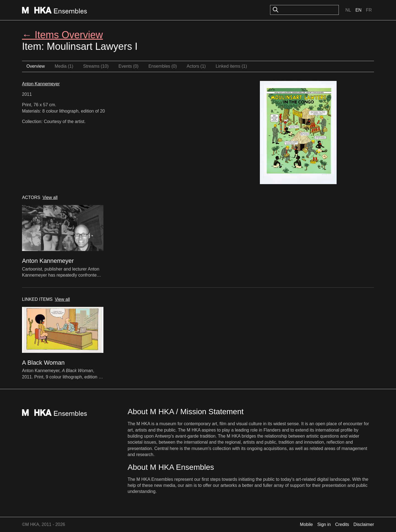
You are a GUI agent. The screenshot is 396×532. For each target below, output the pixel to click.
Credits (342, 524)
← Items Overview (62, 35)
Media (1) (64, 66)
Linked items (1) (231, 66)
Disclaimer (364, 524)
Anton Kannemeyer (41, 84)
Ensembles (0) (163, 66)
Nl (348, 10)
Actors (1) (196, 66)
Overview (36, 66)
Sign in (324, 524)
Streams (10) (96, 66)
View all (50, 197)
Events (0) (129, 66)
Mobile (306, 524)
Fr (369, 10)
